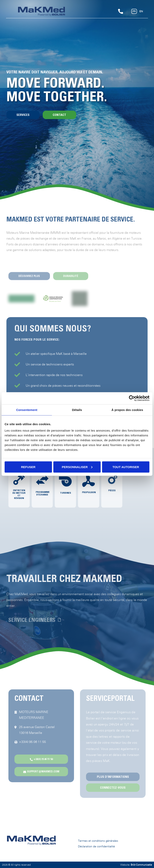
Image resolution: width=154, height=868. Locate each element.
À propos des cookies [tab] (127, 410)
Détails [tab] (77, 410)
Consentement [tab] (27, 410)
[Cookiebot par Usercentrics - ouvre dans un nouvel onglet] (132, 398)
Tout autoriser (126, 467)
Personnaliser (77, 467)
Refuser (28, 467)
